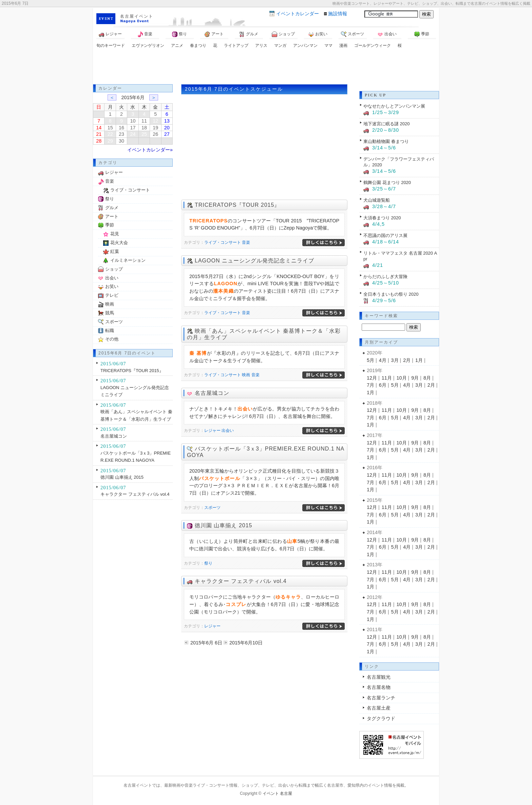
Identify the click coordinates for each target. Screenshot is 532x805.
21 (99, 134)
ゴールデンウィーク (373, 45)
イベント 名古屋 (277, 793)
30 (121, 141)
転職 (110, 331)
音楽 (145, 34)
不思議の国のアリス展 (385, 235)
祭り (179, 34)
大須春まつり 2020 (382, 218)
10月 (402, 378)
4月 (383, 360)
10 (133, 121)
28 (99, 141)
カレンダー (298, 14)
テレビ (112, 295)
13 (167, 121)
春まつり (198, 45)
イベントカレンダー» (150, 150)
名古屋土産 (379, 708)
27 (167, 134)
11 (144, 121)
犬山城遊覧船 (377, 200)
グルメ (249, 34)
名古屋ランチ (381, 698)
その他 (112, 339)
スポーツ (353, 34)
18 (144, 128)
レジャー (110, 34)
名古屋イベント (137, 16)
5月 (370, 360)
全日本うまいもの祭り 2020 (391, 294)
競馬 (110, 313)
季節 (422, 34)
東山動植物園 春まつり (386, 141)
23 (121, 134)
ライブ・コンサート (223, 242)
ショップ (283, 34)
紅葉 (115, 251)
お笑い (318, 34)
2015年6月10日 (246, 643)
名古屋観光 (379, 677)
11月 (387, 378)
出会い (387, 34)
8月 (427, 378)
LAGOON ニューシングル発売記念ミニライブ (254, 261)
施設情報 (338, 14)
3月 (395, 360)
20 (167, 128)
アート (214, 34)
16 (121, 128)
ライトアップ (236, 45)
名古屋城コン (212, 393)
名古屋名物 (379, 687)
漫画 (343, 45)
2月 (407, 360)
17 (133, 128)
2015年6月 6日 (206, 643)
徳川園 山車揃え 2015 (223, 525)
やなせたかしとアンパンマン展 (394, 106)
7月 (370, 385)
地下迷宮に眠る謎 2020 (386, 124)
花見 (115, 234)
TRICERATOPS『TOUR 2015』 (237, 205)
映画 (246, 375)
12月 (372, 378)
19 (155, 128)
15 (110, 128)
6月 (383, 385)
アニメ (177, 45)
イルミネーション (128, 260)
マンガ (280, 45)
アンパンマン (305, 45)
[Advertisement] (266, 67)
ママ (328, 45)
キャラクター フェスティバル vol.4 (241, 581)
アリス (261, 45)
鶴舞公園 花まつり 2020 (387, 182)
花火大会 (119, 243)
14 (99, 128)
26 (155, 134)
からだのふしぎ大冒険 (385, 277)
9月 (415, 378)
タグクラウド (381, 718)
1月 (419, 360)
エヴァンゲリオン (148, 45)
